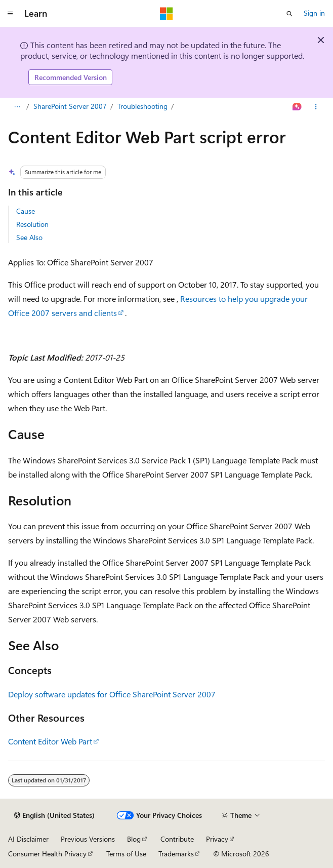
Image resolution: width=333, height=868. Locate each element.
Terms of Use (126, 854)
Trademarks (176, 854)
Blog (134, 839)
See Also (29, 237)
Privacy (217, 839)
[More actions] (316, 107)
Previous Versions (88, 839)
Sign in (314, 13)
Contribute (177, 839)
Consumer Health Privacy (47, 854)
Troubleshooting (142, 106)
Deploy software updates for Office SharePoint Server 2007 (112, 694)
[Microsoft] (166, 14)
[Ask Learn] (297, 107)
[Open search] (289, 14)
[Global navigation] (10, 14)
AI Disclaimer (28, 839)
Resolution (32, 224)
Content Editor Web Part (50, 741)
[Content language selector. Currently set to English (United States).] (54, 815)
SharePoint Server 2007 (70, 106)
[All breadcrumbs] (17, 107)
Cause (26, 211)
